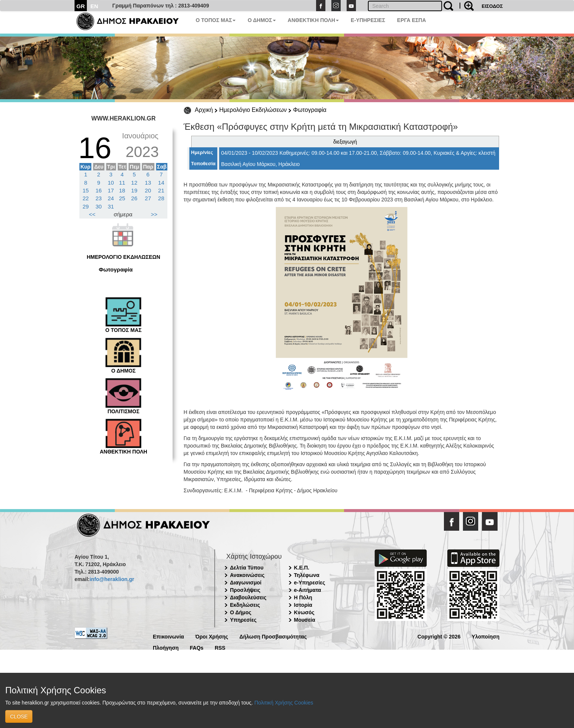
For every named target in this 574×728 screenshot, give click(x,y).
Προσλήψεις (245, 590)
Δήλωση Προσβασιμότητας (273, 636)
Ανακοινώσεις (247, 575)
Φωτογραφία (310, 110)
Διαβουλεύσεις (248, 597)
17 (111, 190)
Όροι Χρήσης (212, 636)
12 (134, 183)
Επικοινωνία (168, 636)
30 (99, 206)
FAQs (197, 647)
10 (111, 183)
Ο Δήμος (241, 612)
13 (148, 183)
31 (111, 206)
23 (99, 198)
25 (122, 198)
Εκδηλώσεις (245, 605)
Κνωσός (304, 612)
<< (92, 214)
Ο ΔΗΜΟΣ (261, 20)
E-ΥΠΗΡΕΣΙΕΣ (368, 20)
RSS (220, 647)
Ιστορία (303, 605)
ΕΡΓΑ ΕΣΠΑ (411, 20)
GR (81, 6)
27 (148, 198)
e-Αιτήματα (308, 590)
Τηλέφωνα (307, 575)
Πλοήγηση (166, 647)
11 (122, 183)
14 (161, 183)
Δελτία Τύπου (247, 568)
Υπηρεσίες (243, 620)
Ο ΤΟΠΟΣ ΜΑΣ (216, 20)
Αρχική (204, 110)
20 (148, 190)
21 (161, 190)
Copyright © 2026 (439, 636)
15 (86, 190)
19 (134, 190)
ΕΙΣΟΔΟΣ (492, 6)
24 (111, 198)
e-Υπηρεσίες (310, 583)
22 (86, 198)
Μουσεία (305, 620)
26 (134, 198)
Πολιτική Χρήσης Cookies (284, 703)
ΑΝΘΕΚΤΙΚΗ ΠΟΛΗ (313, 20)
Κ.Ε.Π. (302, 568)
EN (94, 6)
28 (161, 198)
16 (99, 190)
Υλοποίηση (485, 636)
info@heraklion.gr (112, 579)
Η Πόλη (303, 597)
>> (154, 214)
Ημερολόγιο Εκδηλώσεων (253, 110)
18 (122, 190)
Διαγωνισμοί (246, 583)
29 (86, 206)
